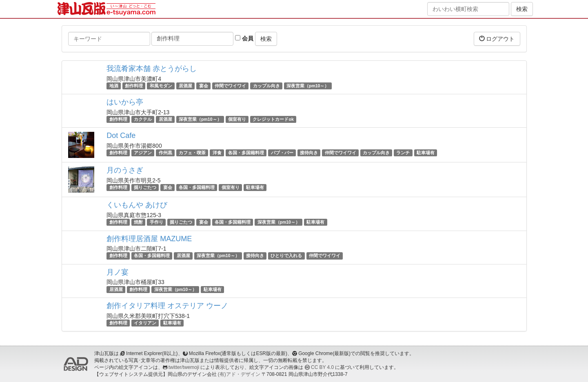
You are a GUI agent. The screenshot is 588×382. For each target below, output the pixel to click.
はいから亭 (125, 102)
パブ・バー (282, 153)
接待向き (309, 153)
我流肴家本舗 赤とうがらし (152, 69)
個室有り (237, 119)
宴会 (204, 86)
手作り (156, 222)
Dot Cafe (121, 135)
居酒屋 (185, 86)
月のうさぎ (125, 170)
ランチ (403, 153)
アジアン (143, 153)
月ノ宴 (118, 272)
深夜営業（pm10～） (308, 86)
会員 (244, 38)
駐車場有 (426, 153)
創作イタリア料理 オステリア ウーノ (167, 306)
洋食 (217, 153)
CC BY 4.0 (322, 367)
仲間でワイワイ (230, 86)
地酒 (114, 86)
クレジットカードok (273, 119)
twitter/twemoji (184, 367)
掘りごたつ (145, 187)
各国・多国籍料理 (246, 153)
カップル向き (266, 86)
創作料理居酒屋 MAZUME (149, 239)
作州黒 (165, 153)
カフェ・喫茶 (192, 153)
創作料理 (134, 86)
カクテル (143, 119)
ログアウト (497, 39)
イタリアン (145, 323)
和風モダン (161, 86)
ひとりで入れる (286, 256)
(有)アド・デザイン (239, 374)
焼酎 (138, 222)
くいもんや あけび (137, 205)
